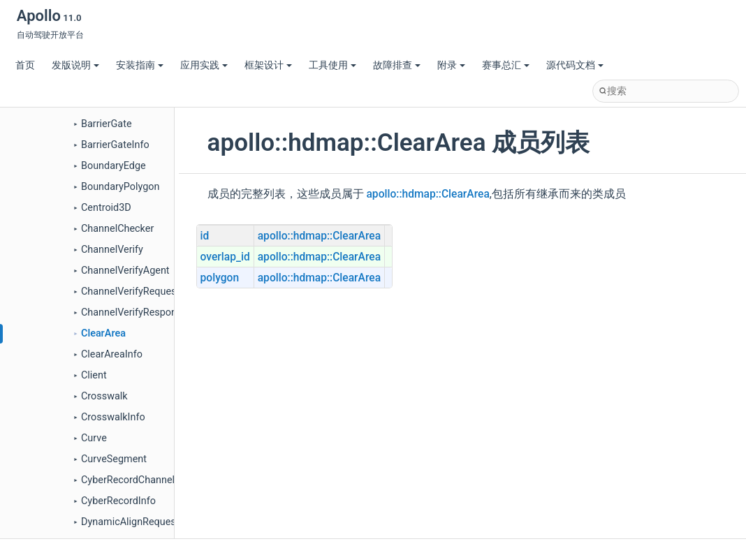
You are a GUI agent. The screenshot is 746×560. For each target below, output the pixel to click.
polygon (220, 278)
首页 (25, 65)
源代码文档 (575, 65)
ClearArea (103, 333)
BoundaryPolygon (120, 187)
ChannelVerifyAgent (125, 271)
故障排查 (397, 65)
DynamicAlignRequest (130, 522)
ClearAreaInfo (112, 354)
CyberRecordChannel (128, 480)
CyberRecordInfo (118, 501)
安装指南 (140, 65)
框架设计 (268, 65)
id (205, 236)
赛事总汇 (506, 65)
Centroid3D (106, 208)
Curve (94, 438)
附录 (451, 65)
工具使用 (332, 65)
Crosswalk (104, 396)
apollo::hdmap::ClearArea (427, 194)
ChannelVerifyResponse (134, 312)
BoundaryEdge (114, 166)
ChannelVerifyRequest (130, 292)
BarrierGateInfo (115, 145)
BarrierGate (107, 124)
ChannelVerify (112, 250)
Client (94, 375)
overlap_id (225, 257)
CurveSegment (114, 459)
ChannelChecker (117, 229)
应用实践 (204, 65)
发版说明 (75, 65)
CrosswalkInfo (113, 417)
